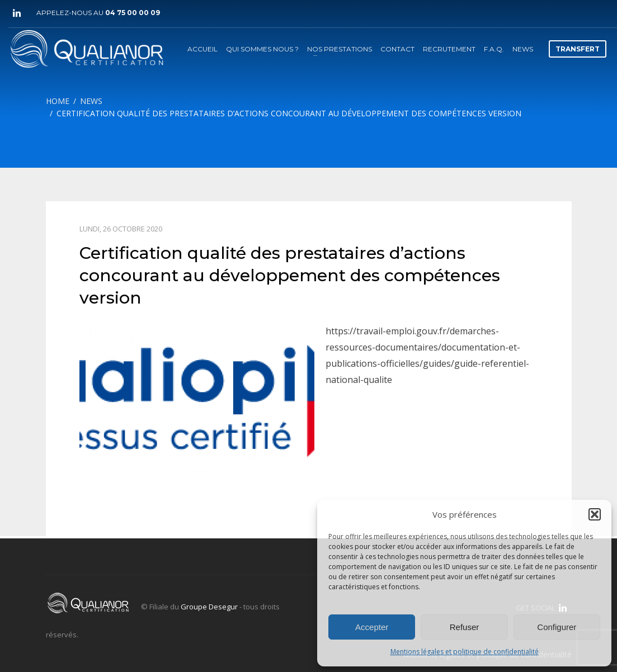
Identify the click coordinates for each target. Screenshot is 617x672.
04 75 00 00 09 (133, 13)
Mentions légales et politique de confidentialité (465, 652)
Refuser (465, 627)
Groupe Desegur (209, 607)
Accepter (372, 627)
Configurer (557, 627)
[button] (595, 514)
